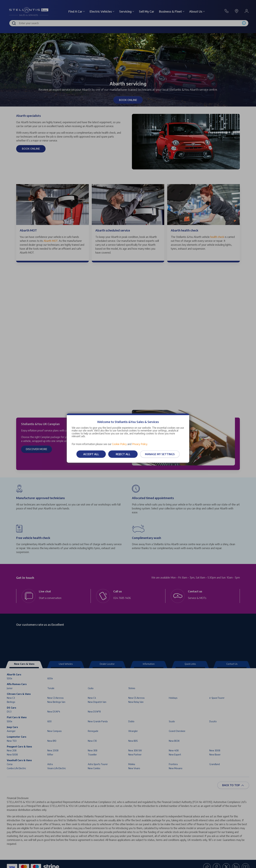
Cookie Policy (119, 444)
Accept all (91, 454)
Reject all (123, 454)
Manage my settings (160, 454)
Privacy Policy (140, 444)
